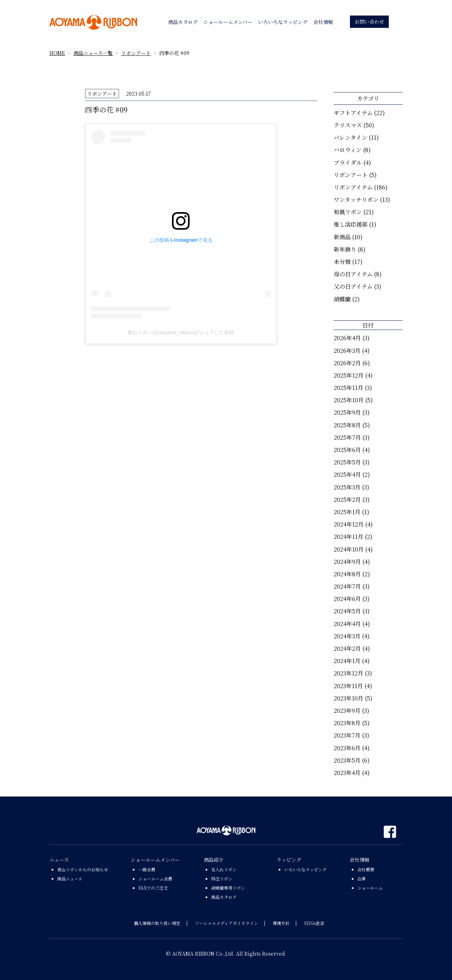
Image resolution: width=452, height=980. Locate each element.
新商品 (342, 237)
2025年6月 (347, 450)
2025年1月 (347, 512)
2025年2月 (347, 500)
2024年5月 (347, 611)
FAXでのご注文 (153, 888)
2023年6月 (347, 748)
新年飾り (345, 249)
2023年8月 (347, 723)
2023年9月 (347, 711)
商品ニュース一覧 (93, 53)
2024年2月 (347, 648)
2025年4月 (347, 474)
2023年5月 (347, 760)
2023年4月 (347, 773)
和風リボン (348, 212)
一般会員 (147, 869)
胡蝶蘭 (342, 299)
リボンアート (136, 53)
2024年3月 (347, 636)
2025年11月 (349, 388)
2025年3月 (347, 487)
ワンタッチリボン (356, 200)
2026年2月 (347, 363)
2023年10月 (349, 698)
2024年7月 (347, 586)
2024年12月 (349, 524)
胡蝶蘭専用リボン (228, 888)
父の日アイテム (353, 286)
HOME (57, 53)
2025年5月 (347, 462)
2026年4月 (347, 338)
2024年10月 (349, 549)
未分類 (342, 262)
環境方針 (281, 923)
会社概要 (366, 869)
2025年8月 (347, 425)
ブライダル (348, 163)
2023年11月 (348, 686)
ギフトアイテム (353, 113)
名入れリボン (224, 869)
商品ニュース (70, 879)
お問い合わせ (369, 22)
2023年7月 (347, 735)
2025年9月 (347, 412)
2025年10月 (349, 400)
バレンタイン (350, 137)
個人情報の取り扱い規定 (157, 923)
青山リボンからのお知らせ (83, 869)
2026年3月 (347, 351)
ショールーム (370, 888)
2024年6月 (347, 599)
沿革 (362, 879)
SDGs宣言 (314, 923)
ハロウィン (348, 150)
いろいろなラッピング (305, 869)
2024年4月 (347, 624)
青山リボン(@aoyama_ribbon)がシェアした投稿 (181, 332)
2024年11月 (349, 537)
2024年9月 (347, 562)
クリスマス (348, 125)
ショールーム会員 (155, 879)
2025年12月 (349, 375)
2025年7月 (347, 437)
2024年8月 (347, 574)
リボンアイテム (353, 187)
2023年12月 (349, 673)
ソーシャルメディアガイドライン (227, 923)
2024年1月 (347, 661)
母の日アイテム (353, 274)
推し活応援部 (351, 224)
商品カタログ (224, 897)
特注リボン (222, 879)
